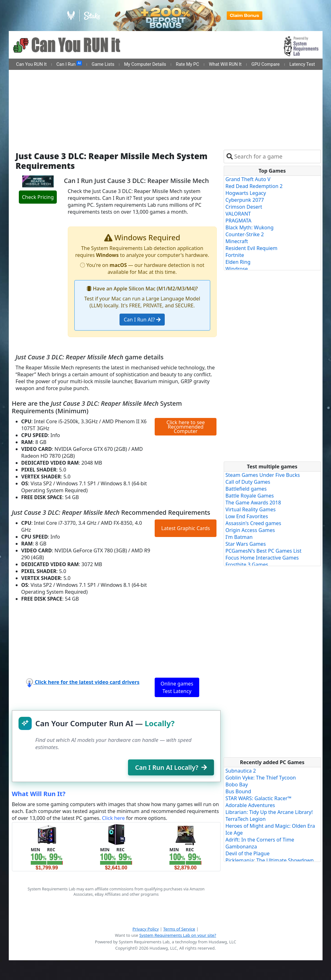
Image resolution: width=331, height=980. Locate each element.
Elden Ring (238, 262)
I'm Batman (239, 537)
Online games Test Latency (177, 687)
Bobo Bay (237, 785)
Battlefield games (246, 489)
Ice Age (234, 833)
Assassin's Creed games (254, 523)
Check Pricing (38, 197)
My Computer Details (145, 64)
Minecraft (237, 241)
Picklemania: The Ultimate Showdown (270, 860)
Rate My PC (188, 64)
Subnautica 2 (241, 771)
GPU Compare (265, 64)
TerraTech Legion (246, 819)
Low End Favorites (247, 516)
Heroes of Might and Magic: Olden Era (270, 826)
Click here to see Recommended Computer (185, 427)
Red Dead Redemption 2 (254, 186)
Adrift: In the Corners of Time (260, 840)
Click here (113, 818)
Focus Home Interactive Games (262, 558)
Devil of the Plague (248, 853)
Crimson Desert (244, 207)
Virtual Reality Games (251, 509)
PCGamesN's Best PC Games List (264, 551)
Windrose (237, 269)
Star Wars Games (246, 544)
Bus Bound (238, 791)
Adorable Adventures (250, 805)
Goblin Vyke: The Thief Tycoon (261, 778)
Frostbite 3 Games (247, 565)
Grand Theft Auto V (248, 179)
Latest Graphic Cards (186, 528)
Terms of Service (179, 929)
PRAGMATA (239, 221)
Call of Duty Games (248, 482)
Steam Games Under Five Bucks (263, 475)
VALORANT (238, 214)
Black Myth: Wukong (250, 227)
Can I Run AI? (142, 320)
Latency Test (302, 64)
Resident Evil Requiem (252, 248)
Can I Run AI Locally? (171, 767)
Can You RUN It (31, 64)
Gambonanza (241, 847)
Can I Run (69, 64)
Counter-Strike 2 (245, 234)
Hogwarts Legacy (246, 193)
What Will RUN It (225, 64)
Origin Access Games (250, 530)
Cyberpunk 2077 (245, 200)
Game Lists (103, 64)
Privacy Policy (146, 929)
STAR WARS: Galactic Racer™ (259, 798)
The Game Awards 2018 (253, 503)
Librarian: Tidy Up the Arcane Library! (269, 812)
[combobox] (276, 156)
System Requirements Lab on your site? (178, 935)
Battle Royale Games (250, 496)
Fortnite (235, 255)
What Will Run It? (39, 794)
